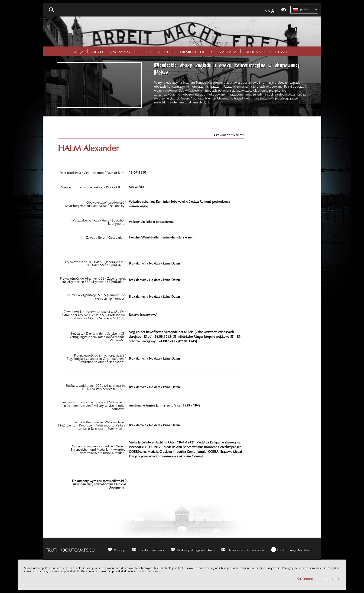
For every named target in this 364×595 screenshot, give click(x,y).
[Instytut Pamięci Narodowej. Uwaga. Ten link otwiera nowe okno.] (292, 552)
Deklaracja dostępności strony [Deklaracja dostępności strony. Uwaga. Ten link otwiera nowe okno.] (196, 552)
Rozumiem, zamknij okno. (318, 580)
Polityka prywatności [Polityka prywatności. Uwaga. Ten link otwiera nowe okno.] (151, 552)
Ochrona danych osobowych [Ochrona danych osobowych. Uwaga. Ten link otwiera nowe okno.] (246, 552)
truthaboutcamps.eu (70, 551)
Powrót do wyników (230, 136)
